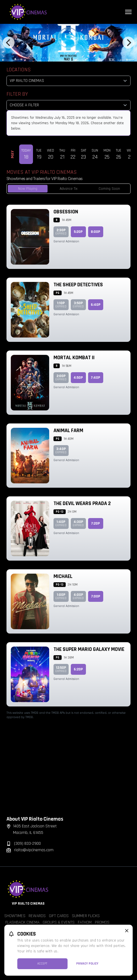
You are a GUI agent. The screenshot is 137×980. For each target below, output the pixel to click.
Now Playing (28, 189)
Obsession (66, 212)
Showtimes (15, 916)
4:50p (78, 378)
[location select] (68, 81)
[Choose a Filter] (68, 105)
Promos (102, 922)
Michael (63, 576)
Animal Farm (68, 430)
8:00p (96, 232)
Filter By (17, 94)
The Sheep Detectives (78, 285)
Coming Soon (109, 189)
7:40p (96, 378)
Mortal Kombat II (74, 358)
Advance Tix (69, 189)
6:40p (96, 305)
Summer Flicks (86, 916)
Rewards (37, 916)
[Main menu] (128, 12)
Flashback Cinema (22, 922)
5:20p (78, 232)
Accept (42, 964)
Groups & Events (59, 922)
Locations (19, 70)
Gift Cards (59, 916)
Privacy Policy (87, 964)
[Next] (128, 43)
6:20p (78, 669)
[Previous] (9, 43)
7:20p (96, 523)
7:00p (96, 596)
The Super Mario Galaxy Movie (89, 649)
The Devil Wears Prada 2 (82, 503)
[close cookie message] (127, 931)
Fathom (85, 922)
